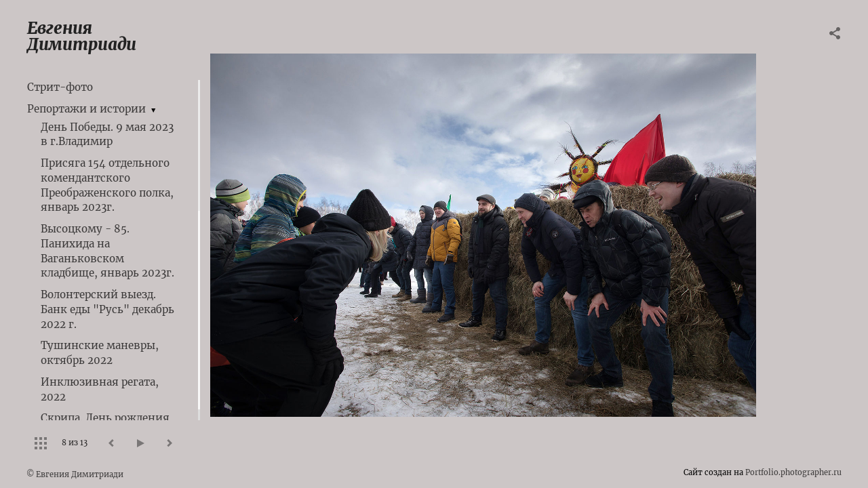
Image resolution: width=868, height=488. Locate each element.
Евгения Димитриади (82, 36)
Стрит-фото (60, 87)
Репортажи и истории (86, 109)
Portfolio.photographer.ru (793, 472)
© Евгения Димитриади (75, 474)
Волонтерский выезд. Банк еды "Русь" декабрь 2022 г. (107, 309)
